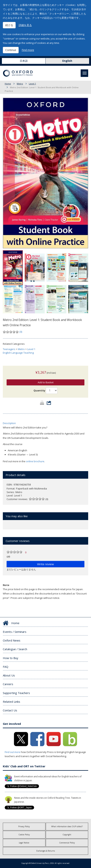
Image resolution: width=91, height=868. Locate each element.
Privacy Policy (24, 826)
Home (8, 84)
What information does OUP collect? (67, 826)
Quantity (39, 390)
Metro (20, 84)
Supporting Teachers (16, 693)
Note (6, 585)
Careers (8, 684)
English (67, 61)
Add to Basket (46, 382)
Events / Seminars (15, 632)
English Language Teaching (18, 353)
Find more (28, 50)
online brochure (35, 461)
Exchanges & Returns (46, 851)
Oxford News (12, 640)
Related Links (11, 702)
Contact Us (10, 710)
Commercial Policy (67, 843)
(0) (21, 332)
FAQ (6, 667)
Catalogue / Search (15, 649)
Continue (11, 50)
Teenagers (9, 349)
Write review (45, 564)
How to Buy (11, 658)
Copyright (67, 835)
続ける (9, 25)
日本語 (24, 61)
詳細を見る (25, 25)
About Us (9, 675)
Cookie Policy (24, 835)
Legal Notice (24, 843)
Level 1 (32, 84)
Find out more (13, 752)
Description (9, 423)
